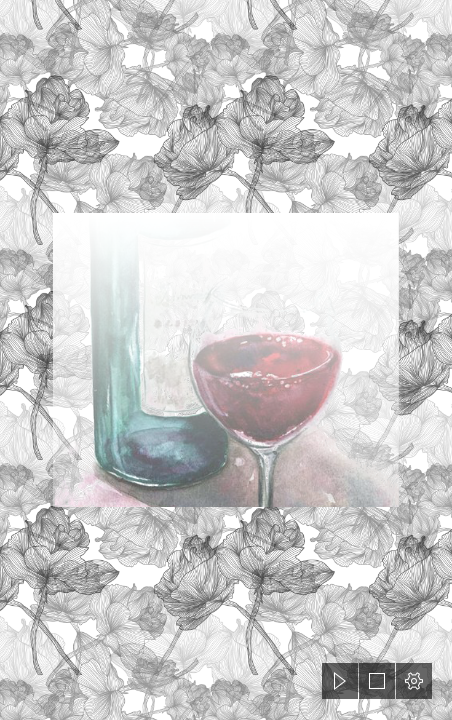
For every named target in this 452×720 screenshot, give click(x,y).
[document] (226, 360)
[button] (340, 681)
